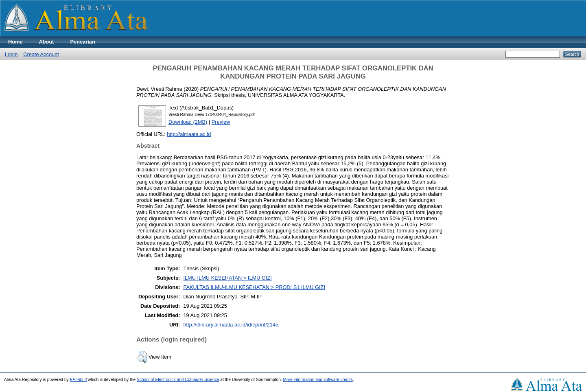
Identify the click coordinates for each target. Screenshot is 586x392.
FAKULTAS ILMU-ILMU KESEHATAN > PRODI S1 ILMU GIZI (254, 287)
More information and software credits (318, 380)
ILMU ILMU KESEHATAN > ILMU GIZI (227, 278)
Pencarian (83, 42)
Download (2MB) (188, 122)
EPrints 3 (79, 380)
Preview (221, 122)
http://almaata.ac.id (189, 134)
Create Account (41, 54)
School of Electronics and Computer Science (178, 380)
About (47, 42)
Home (15, 42)
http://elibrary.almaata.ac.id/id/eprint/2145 (231, 325)
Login (11, 54)
